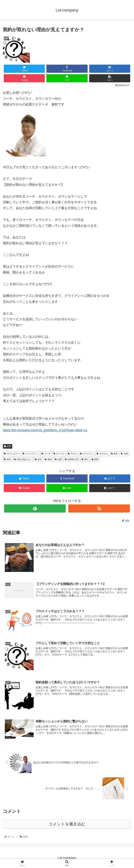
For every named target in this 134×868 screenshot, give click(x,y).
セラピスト (87, 454)
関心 (85, 459)
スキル (72, 454)
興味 (48, 459)
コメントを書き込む (67, 824)
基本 (114, 454)
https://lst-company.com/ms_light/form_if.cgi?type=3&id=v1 (45, 430)
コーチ (46, 454)
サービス (59, 454)
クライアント (30, 454)
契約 (7, 459)
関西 (95, 459)
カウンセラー (12, 454)
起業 (8, 446)
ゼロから (102, 454)
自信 (38, 459)
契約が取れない (23, 459)
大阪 (124, 454)
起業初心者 (72, 459)
